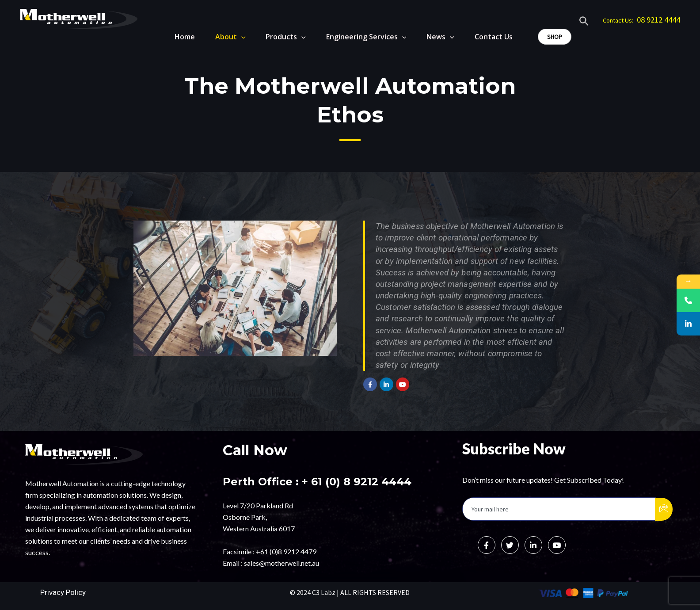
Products (280, 37)
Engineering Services (363, 37)
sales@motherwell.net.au (282, 563)
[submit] (664, 509)
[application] (234, 37)
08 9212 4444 (658, 20)
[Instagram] (557, 545)
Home (175, 37)
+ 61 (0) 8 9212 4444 (357, 482)
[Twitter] (510, 545)
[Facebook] (487, 545)
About (223, 37)
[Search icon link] (584, 23)
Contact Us (494, 37)
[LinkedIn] (533, 545)
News (439, 37)
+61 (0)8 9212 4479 (286, 551)
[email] (559, 509)
